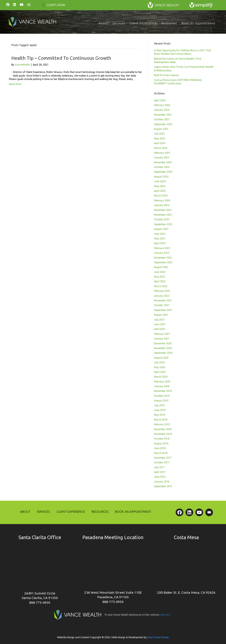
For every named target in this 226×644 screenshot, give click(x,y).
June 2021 (160, 324)
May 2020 (160, 367)
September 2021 (163, 310)
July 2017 (159, 467)
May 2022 (160, 277)
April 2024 (160, 191)
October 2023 (162, 219)
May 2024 (160, 186)
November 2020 (163, 348)
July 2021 (159, 320)
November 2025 (163, 115)
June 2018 (160, 448)
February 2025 (162, 153)
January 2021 (162, 339)
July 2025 (159, 134)
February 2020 (162, 382)
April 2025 (160, 143)
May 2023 (160, 239)
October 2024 (162, 167)
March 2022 (161, 286)
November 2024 (163, 162)
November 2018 (163, 434)
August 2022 (161, 267)
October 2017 (162, 462)
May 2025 (160, 138)
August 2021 (161, 315)
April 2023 (160, 243)
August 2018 (161, 443)
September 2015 (163, 486)
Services (119, 23)
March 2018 (161, 453)
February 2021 (162, 334)
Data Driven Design (158, 637)
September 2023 (163, 224)
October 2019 (162, 396)
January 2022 (162, 296)
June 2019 (160, 410)
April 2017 (160, 472)
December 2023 (163, 210)
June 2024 (160, 181)
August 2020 (161, 358)
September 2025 (163, 124)
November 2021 (163, 300)
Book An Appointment (198, 23)
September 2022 (163, 262)
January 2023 (162, 253)
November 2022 (163, 258)
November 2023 (163, 215)
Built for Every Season (166, 75)
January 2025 (162, 157)
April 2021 (160, 329)
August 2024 (161, 177)
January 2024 (162, 205)
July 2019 (159, 405)
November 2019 (163, 391)
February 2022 (162, 291)
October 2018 (162, 439)
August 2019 (161, 400)
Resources (169, 23)
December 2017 (163, 458)
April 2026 (160, 100)
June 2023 (160, 234)
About (103, 23)
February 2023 (162, 248)
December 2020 (163, 343)
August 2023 (161, 229)
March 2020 (161, 377)
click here (165, 615)
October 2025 (162, 119)
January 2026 (162, 110)
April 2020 (160, 372)
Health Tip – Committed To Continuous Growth (61, 58)
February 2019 (162, 424)
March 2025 (161, 148)
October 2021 (162, 305)
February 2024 (162, 200)
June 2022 (160, 272)
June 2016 (160, 477)
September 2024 (163, 172)
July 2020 (159, 362)
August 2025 (161, 129)
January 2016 (162, 482)
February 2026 (162, 105)
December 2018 (163, 429)
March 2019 (161, 420)
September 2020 (163, 353)
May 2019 (160, 415)
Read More (15, 84)
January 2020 (162, 386)
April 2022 (160, 281)
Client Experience (143, 23)
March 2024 (161, 196)
